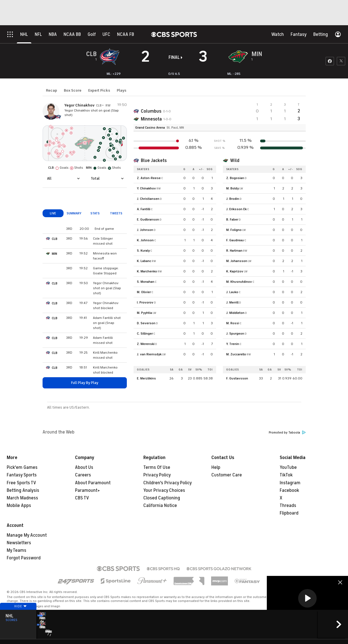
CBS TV (82, 498)
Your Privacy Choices (164, 490)
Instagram (290, 483)
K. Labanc (144, 261)
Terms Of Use (157, 467)
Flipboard (289, 513)
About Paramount (93, 483)
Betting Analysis (23, 490)
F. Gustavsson (237, 378)
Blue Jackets (154, 161)
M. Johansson (237, 261)
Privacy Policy (157, 475)
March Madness (22, 498)
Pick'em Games (22, 467)
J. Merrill (232, 302)
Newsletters (19, 543)
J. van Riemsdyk (149, 354)
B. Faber (232, 219)
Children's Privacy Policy (168, 483)
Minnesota (151, 119)
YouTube (288, 467)
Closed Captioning (162, 498)
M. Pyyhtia (144, 313)
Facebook (289, 490)
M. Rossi (233, 323)
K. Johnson (145, 240)
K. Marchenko (147, 271)
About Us (84, 467)
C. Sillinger (145, 333)
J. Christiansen (148, 199)
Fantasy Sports (22, 475)
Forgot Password (24, 558)
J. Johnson (145, 230)
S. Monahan (146, 282)
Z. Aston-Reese (149, 178)
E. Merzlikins (146, 378)
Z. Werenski (146, 344)
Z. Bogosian (235, 178)
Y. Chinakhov (146, 188)
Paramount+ (87, 490)
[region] (307, 599)
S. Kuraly (143, 251)
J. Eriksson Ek (236, 209)
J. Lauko (232, 292)
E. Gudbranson (148, 219)
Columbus (151, 111)
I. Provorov (145, 302)
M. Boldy (233, 188)
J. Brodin (233, 199)
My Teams (17, 550)
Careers (83, 475)
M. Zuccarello (236, 354)
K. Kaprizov (235, 271)
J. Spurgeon (235, 333)
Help (216, 467)
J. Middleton (235, 313)
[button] (307, 598)
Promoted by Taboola (287, 433)
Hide (18, 617)
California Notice (160, 506)
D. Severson (146, 323)
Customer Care (227, 475)
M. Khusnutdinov (239, 282)
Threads (288, 506)
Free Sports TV (21, 483)
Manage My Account (27, 535)
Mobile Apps (19, 506)
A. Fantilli (144, 209)
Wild (235, 161)
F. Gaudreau (235, 240)
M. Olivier (144, 292)
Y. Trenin (233, 344)
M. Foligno (234, 230)
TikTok (286, 475)
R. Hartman (234, 251)
